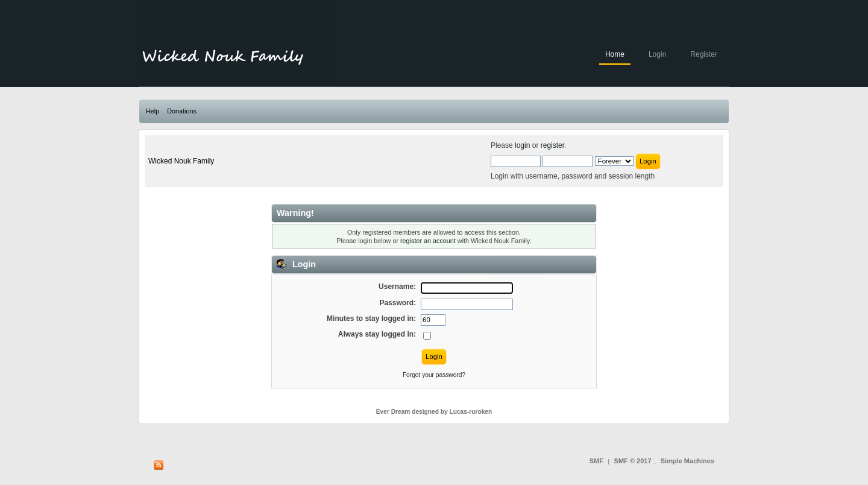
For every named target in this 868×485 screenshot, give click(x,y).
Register (704, 54)
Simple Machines (687, 461)
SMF (596, 461)
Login (657, 54)
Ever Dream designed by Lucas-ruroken (434, 412)
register (552, 145)
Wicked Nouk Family (181, 161)
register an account (428, 241)
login (522, 145)
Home (615, 54)
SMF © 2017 (633, 461)
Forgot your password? (434, 375)
